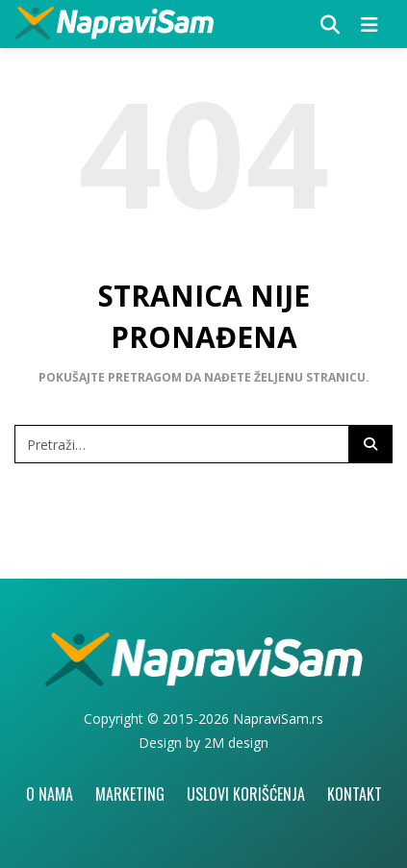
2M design (236, 743)
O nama (50, 794)
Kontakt (355, 794)
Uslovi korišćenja (246, 794)
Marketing (130, 794)
